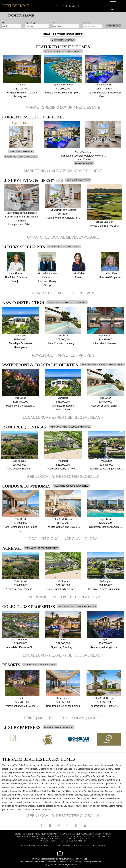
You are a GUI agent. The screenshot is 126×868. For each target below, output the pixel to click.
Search (113, 25)
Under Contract (104, 89)
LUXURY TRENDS (98, 846)
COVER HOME (68, 834)
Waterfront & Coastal (28, 836)
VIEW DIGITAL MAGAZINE (63, 40)
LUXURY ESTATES (63, 846)
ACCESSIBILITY (80, 841)
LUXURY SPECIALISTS (51, 834)
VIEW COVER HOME (84, 163)
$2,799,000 (22, 89)
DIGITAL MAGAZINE (84, 834)
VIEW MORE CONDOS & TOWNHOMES (71, 486)
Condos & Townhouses (74, 836)
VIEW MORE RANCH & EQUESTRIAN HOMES (70, 427)
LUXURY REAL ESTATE (45, 846)
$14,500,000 (63, 89)
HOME (18, 834)
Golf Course (103, 836)
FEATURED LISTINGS (31, 834)
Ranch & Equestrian (51, 836)
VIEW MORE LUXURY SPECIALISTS (64, 247)
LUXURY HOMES (28, 846)
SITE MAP (86, 839)
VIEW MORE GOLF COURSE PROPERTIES (77, 606)
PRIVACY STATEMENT (49, 841)
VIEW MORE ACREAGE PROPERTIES (42, 548)
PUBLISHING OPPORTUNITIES (49, 839)
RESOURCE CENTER (72, 839)
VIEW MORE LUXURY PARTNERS (59, 727)
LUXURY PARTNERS (103, 834)
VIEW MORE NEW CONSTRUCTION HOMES (67, 302)
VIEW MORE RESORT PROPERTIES (39, 665)
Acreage (91, 836)
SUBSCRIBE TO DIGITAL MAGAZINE (21, 157)
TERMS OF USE (66, 841)
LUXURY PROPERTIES (80, 846)
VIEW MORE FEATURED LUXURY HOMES (63, 51)
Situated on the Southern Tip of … (63, 93)
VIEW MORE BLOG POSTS (78, 180)
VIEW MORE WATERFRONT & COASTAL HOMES (103, 365)
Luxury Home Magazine (29, 862)
